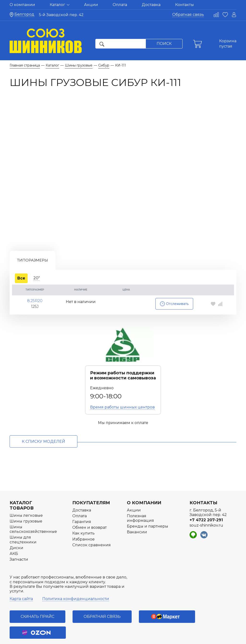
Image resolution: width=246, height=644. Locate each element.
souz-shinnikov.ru (206, 507)
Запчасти (19, 541)
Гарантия (82, 503)
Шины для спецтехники (23, 521)
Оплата (120, 5)
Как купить (83, 515)
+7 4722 (206, 502)
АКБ (14, 535)
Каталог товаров (22, 487)
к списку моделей (43, 423)
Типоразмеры (33, 242)
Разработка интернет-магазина (195, 638)
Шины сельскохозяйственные (33, 511)
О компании (22, 5)
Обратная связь (188, 15)
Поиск (164, 44)
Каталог (60, 5)
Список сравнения (92, 527)
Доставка (151, 5)
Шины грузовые (26, 503)
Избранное (83, 521)
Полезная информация (140, 500)
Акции (91, 5)
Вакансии (137, 514)
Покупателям (91, 485)
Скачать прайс (37, 598)
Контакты (184, 5)
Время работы (122, 389)
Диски (16, 530)
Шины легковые (26, 497)
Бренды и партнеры (148, 508)
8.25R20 (35, 280)
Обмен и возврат (89, 509)
